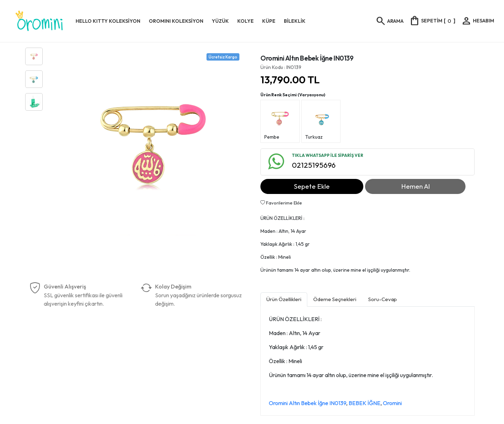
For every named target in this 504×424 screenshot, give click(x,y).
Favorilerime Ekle (281, 203)
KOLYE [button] (246, 21)
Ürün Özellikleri (284, 299)
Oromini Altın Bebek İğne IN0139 (307, 403)
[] (432, 21)
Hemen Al (415, 186)
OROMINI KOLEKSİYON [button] (176, 21)
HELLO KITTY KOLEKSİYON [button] (108, 21)
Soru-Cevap (383, 299)
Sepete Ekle (312, 186)
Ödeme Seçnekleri (335, 299)
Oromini (392, 403)
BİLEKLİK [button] (295, 21)
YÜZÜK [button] (220, 21)
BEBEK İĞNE (365, 403)
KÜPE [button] (269, 21)
